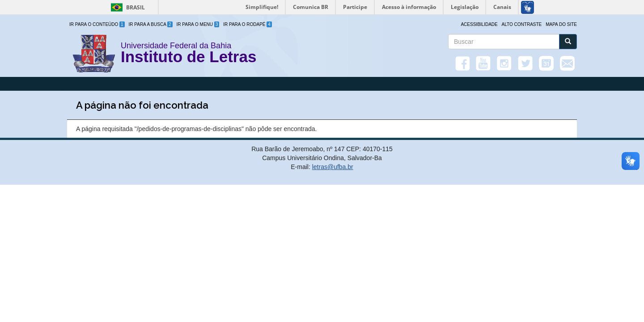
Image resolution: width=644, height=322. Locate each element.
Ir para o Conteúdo (97, 24)
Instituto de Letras (189, 58)
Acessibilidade (479, 24)
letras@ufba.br (333, 167)
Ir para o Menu (198, 24)
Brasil (126, 7)
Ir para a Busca (151, 24)
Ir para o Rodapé (248, 24)
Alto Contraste (522, 24)
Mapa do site (561, 24)
